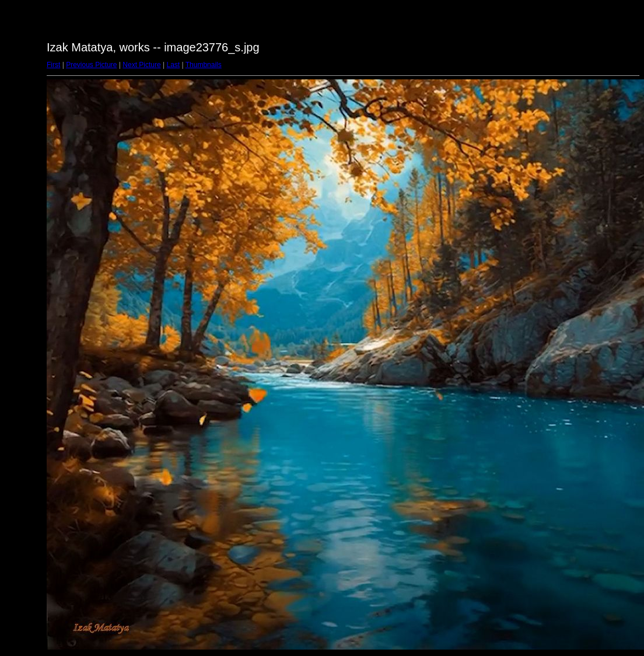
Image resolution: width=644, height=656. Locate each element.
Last (173, 65)
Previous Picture (91, 65)
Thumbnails (204, 65)
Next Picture (141, 65)
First (53, 65)
